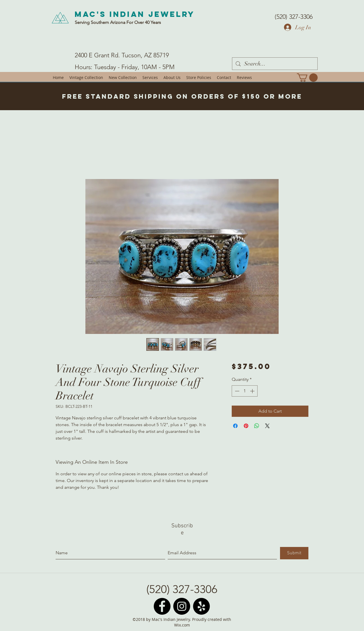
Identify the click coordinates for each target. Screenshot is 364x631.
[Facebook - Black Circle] (162, 606)
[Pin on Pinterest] (246, 426)
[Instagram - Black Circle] (182, 606)
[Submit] (294, 553)
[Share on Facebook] (235, 426)
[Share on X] (267, 426)
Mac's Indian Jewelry (135, 14)
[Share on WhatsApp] (257, 426)
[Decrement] (236, 391)
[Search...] (275, 64)
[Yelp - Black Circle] (201, 606)
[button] (307, 78)
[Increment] (253, 391)
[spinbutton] (245, 391)
